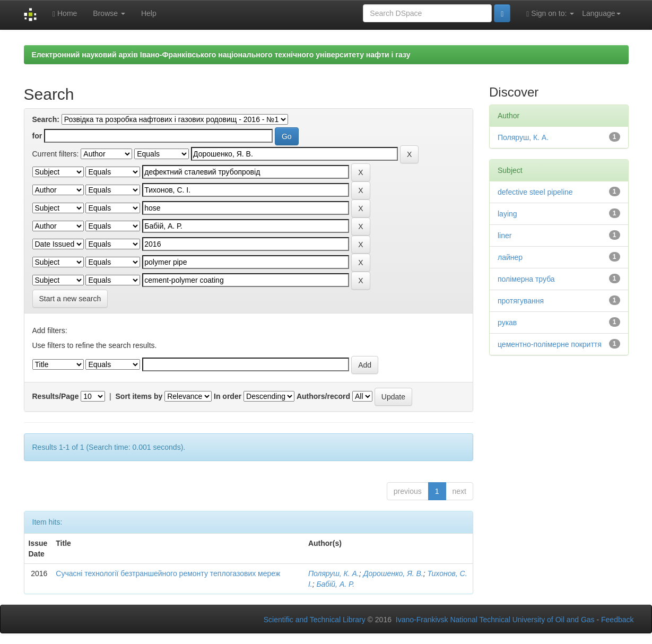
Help (149, 13)
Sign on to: (550, 14)
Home (65, 14)
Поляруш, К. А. (334, 573)
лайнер (510, 257)
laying (507, 214)
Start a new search (70, 299)
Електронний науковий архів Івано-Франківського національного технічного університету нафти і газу (221, 55)
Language (601, 13)
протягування (521, 301)
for (37, 136)
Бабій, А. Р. (335, 584)
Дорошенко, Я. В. (393, 573)
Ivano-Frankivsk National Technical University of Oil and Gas (495, 620)
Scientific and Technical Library (315, 620)
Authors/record (323, 396)
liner (505, 236)
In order (228, 396)
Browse (109, 13)
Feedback (617, 620)
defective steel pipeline (535, 192)
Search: (46, 119)
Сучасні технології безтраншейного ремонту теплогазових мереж (168, 573)
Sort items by (139, 396)
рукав (507, 323)
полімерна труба (526, 279)
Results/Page (56, 396)
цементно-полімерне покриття (550, 344)
